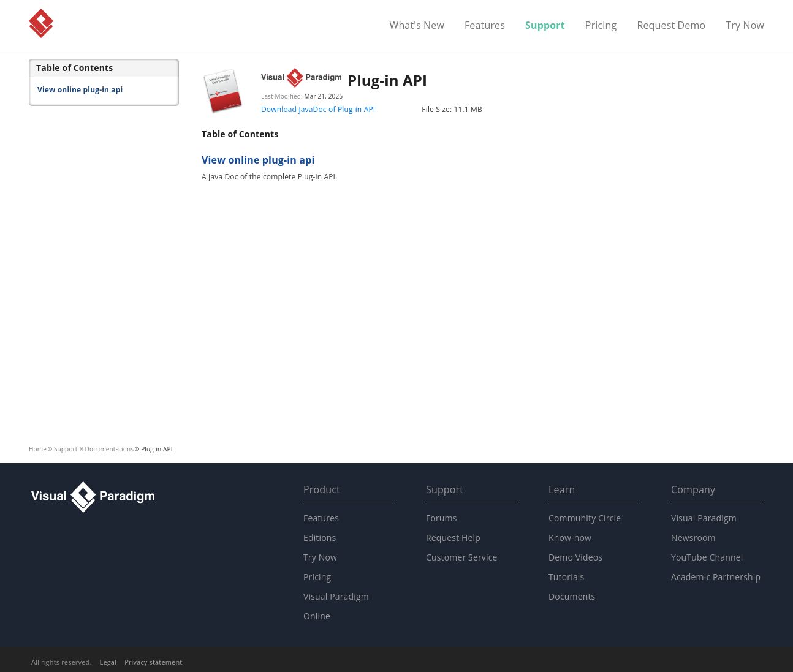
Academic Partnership (716, 577)
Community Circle (585, 518)
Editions (320, 538)
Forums (442, 518)
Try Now (745, 26)
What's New (417, 26)
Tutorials (566, 577)
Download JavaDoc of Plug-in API (318, 110)
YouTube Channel (707, 557)
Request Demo (671, 26)
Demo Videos (575, 557)
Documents (572, 596)
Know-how (570, 538)
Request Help (453, 538)
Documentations (110, 449)
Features (485, 26)
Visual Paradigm (41, 23)
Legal (108, 662)
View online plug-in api (80, 90)
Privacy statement (153, 662)
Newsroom (693, 538)
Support (545, 26)
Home (38, 449)
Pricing (601, 26)
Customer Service (462, 557)
